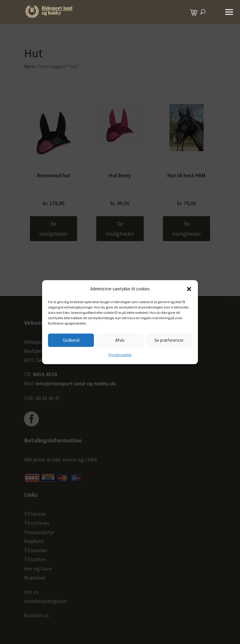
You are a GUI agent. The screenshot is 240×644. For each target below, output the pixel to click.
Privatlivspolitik (120, 355)
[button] (189, 289)
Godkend (71, 340)
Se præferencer (169, 340)
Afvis (120, 340)
